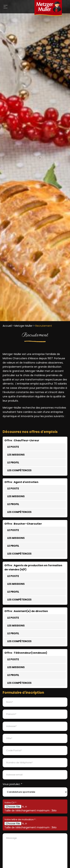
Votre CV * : (11, 803)
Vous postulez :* (12, 784)
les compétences (19, 470)
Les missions (16, 455)
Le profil (13, 462)
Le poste (13, 447)
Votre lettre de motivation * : (20, 820)
